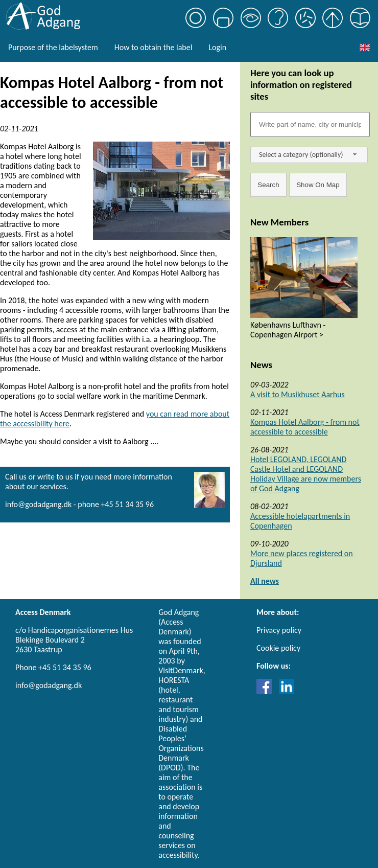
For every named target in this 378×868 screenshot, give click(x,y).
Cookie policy (278, 648)
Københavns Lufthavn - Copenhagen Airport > (288, 330)
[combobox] (309, 155)
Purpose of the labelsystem (53, 47)
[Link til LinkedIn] (287, 691)
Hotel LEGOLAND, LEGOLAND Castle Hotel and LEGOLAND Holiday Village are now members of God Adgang (306, 474)
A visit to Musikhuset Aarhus (298, 394)
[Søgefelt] (310, 124)
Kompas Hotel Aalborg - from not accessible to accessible (305, 427)
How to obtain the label (153, 47)
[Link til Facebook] (267, 691)
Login (217, 47)
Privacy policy (279, 630)
